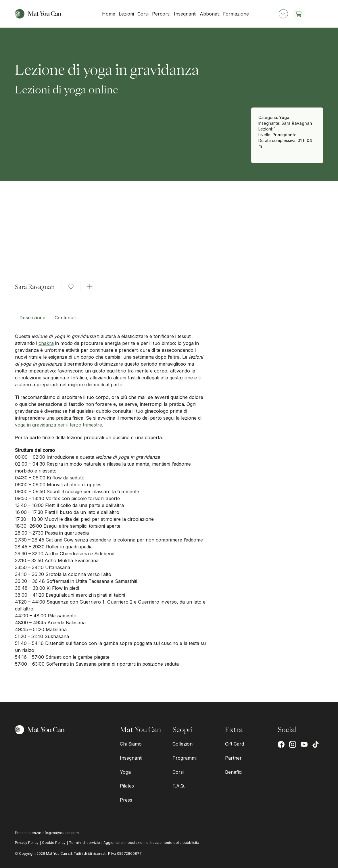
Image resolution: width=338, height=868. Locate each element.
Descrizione (32, 318)
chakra (46, 343)
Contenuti (65, 318)
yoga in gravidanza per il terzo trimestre (58, 425)
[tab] (32, 320)
